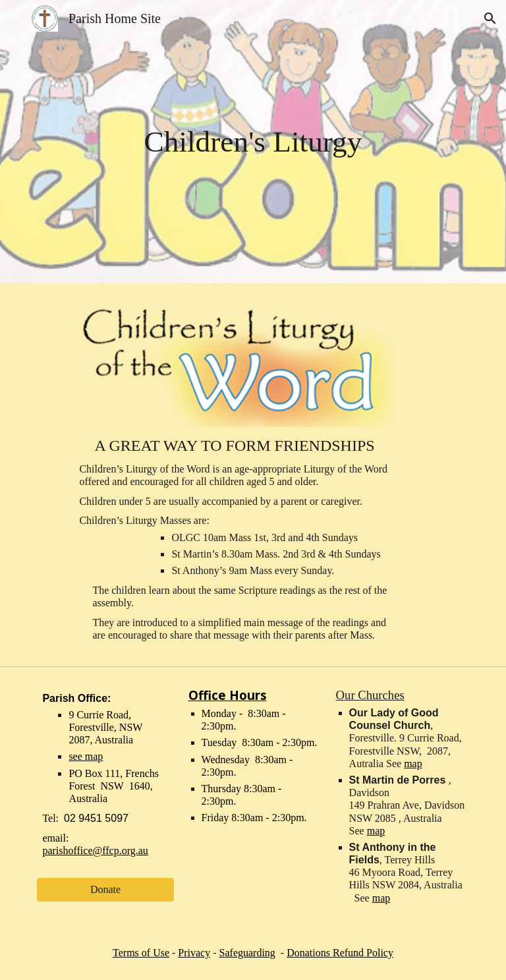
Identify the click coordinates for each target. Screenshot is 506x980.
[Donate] (105, 890)
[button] (16, 18)
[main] (253, 142)
